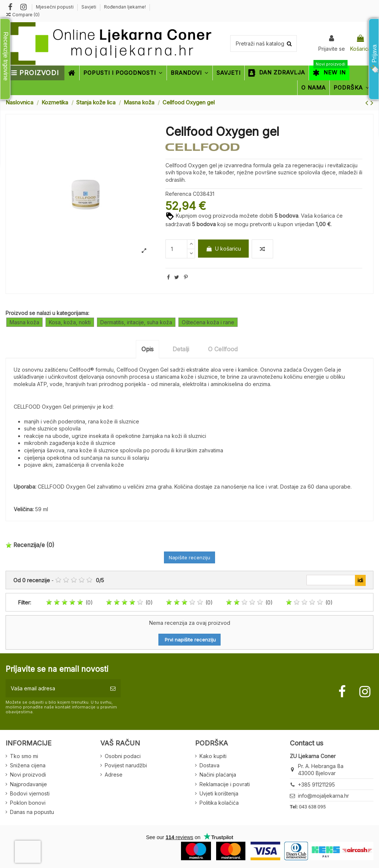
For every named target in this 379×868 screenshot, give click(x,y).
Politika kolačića (219, 803)
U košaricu (223, 249)
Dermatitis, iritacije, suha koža (136, 322)
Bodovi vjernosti (30, 793)
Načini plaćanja (218, 775)
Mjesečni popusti (55, 7)
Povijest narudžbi (126, 765)
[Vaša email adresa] (55, 688)
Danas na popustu (32, 812)
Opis (147, 349)
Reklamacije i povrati (225, 784)
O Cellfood (223, 349)
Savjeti (89, 7)
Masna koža (24, 322)
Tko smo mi (24, 756)
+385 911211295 (316, 785)
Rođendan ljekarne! (125, 7)
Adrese (114, 775)
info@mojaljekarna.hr (323, 796)
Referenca (178, 194)
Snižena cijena (28, 765)
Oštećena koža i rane (208, 322)
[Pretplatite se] (113, 688)
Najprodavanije (28, 784)
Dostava (209, 765)
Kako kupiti (213, 756)
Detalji (181, 349)
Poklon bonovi (28, 803)
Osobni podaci (123, 756)
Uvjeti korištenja (219, 793)
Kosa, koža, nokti (70, 322)
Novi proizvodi (28, 775)
